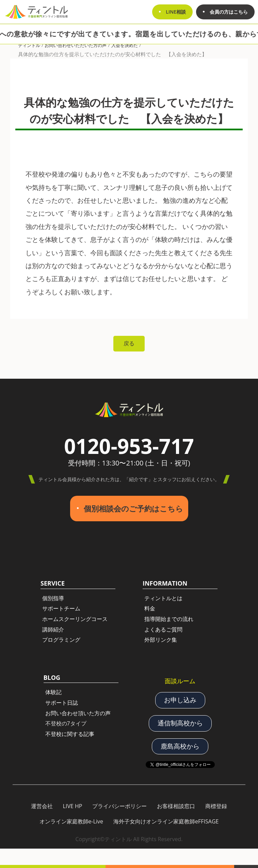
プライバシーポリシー (119, 806)
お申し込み (180, 700)
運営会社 (42, 806)
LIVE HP (73, 806)
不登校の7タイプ (66, 723)
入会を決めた (125, 45)
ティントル (29, 45)
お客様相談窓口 (176, 806)
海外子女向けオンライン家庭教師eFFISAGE (166, 821)
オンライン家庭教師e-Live (71, 821)
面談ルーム (180, 681)
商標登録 (216, 806)
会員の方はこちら (229, 12)
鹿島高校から (180, 746)
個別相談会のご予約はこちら (133, 509)
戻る (129, 343)
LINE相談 (176, 12)
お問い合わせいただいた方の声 (76, 45)
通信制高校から (180, 723)
